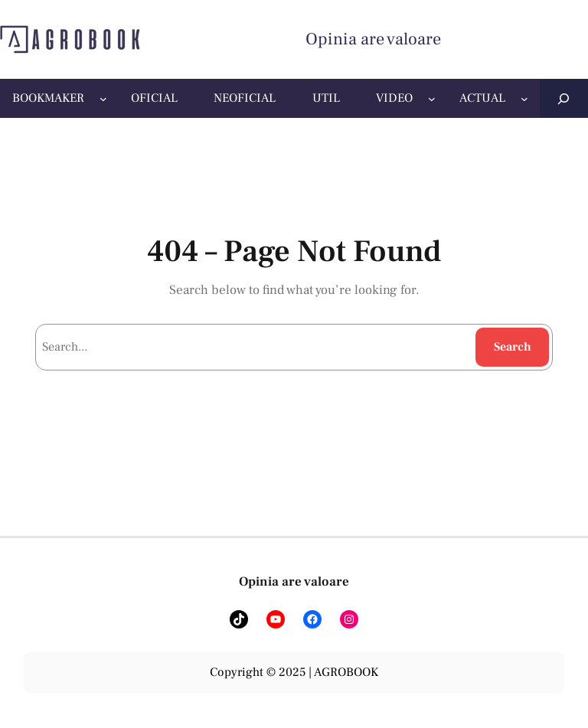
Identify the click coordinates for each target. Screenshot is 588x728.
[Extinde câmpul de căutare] (564, 98)
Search (513, 347)
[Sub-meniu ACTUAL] (524, 99)
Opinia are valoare (373, 39)
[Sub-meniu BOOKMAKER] (103, 99)
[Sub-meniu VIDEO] (432, 99)
